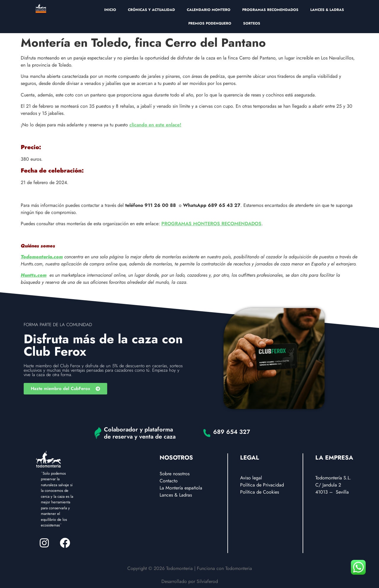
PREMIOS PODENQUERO (210, 23)
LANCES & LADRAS (327, 10)
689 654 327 (232, 432)
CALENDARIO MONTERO (209, 10)
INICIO (110, 10)
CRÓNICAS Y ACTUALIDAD (151, 10)
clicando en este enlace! (155, 125)
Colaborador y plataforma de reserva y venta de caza (140, 433)
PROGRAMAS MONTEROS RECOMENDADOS (211, 224)
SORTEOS (252, 23)
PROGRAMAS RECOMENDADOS (270, 10)
